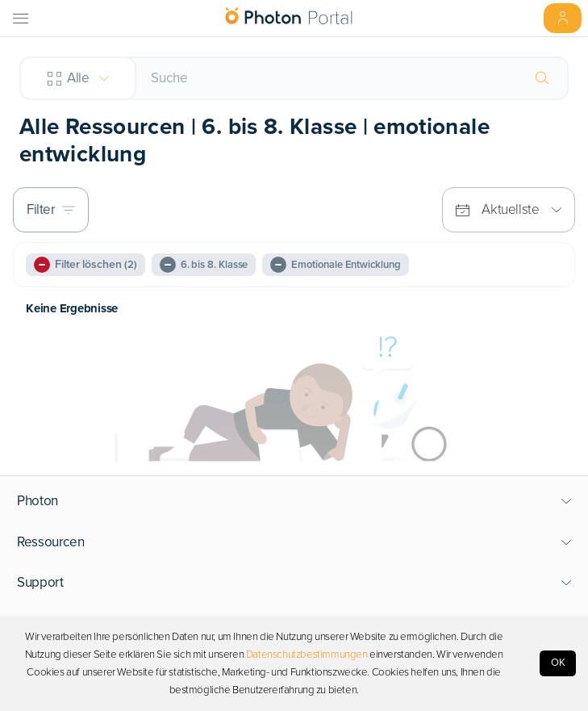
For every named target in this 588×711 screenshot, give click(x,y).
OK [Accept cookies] (558, 663)
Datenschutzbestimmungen (307, 655)
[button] (294, 501)
